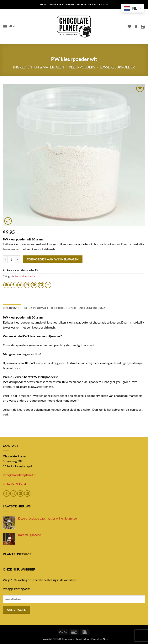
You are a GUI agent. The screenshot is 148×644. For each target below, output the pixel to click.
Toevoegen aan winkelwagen (53, 259)
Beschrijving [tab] (12, 308)
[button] (10, 26)
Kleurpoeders (82, 67)
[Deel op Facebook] (13, 285)
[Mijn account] (136, 27)
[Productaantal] (11, 259)
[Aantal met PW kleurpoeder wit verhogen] (18, 259)
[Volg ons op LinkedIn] (27, 493)
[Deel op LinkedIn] (41, 285)
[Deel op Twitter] (20, 285)
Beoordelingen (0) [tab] (64, 308)
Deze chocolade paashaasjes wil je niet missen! (49, 518)
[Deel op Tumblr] (48, 285)
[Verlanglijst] (129, 27)
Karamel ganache (29, 535)
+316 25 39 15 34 (14, 484)
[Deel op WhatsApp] (6, 285)
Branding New (100, 639)
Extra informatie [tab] (36, 308)
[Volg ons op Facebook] (6, 493)
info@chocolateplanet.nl (20, 475)
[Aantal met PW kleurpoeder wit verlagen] (5, 259)
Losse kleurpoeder (117, 67)
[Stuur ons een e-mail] (20, 493)
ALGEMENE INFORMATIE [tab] (94, 308)
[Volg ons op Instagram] (13, 493)
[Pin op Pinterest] (34, 285)
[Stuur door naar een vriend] (27, 285)
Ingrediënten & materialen (39, 67)
